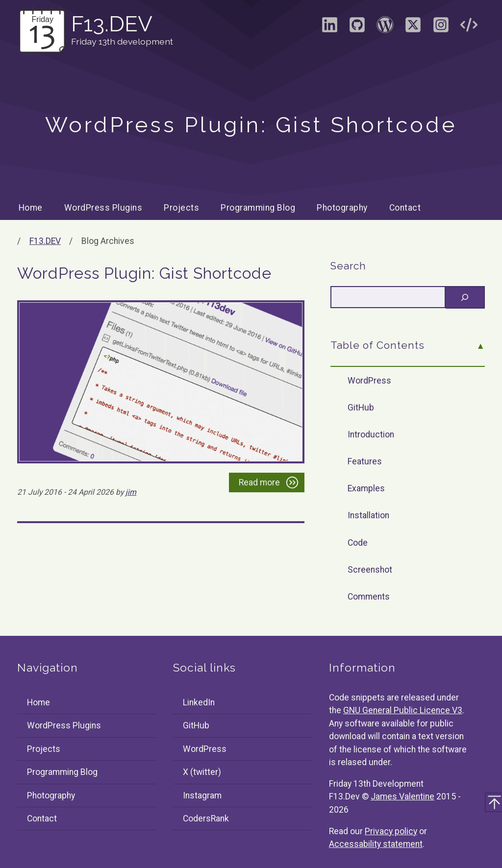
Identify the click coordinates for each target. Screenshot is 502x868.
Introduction (371, 434)
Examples (366, 488)
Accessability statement (376, 844)
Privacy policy (391, 831)
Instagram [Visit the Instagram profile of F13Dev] (202, 796)
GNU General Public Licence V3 (403, 710)
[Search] (465, 297)
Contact (405, 208)
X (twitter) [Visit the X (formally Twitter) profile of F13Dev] (202, 772)
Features (365, 461)
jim (131, 492)
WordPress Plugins (103, 208)
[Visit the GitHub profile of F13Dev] (357, 28)
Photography (342, 208)
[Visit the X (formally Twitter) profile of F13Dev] (413, 28)
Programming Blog (258, 208)
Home (31, 208)
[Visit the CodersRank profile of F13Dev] (469, 28)
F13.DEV (45, 241)
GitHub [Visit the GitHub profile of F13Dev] (196, 725)
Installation (368, 515)
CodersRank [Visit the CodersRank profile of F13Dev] (206, 819)
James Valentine (402, 796)
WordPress (369, 381)
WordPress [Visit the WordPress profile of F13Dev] (205, 749)
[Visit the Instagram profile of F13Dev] (441, 28)
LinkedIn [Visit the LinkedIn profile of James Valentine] (199, 702)
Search (348, 266)
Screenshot (370, 570)
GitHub (361, 408)
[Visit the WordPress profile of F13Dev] (385, 28)
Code (358, 543)
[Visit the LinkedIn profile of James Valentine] (329, 28)
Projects (181, 208)
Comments (369, 597)
